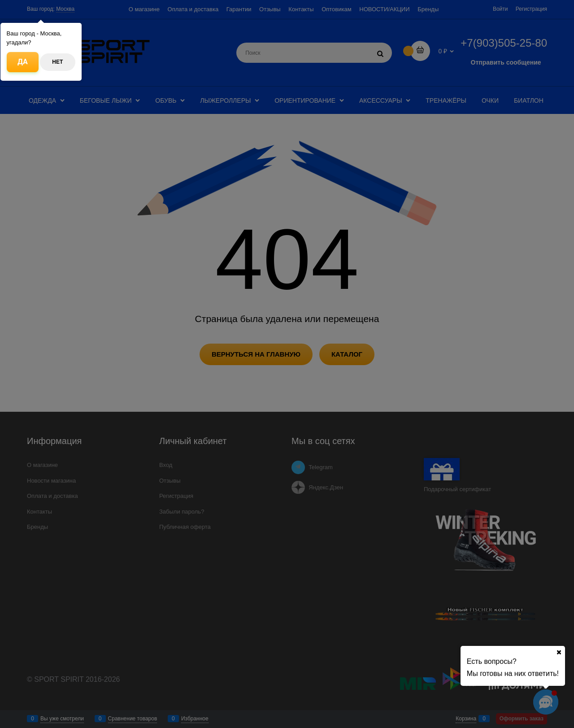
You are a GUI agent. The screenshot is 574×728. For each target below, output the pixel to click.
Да (23, 62)
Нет (57, 62)
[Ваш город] (559, 652)
